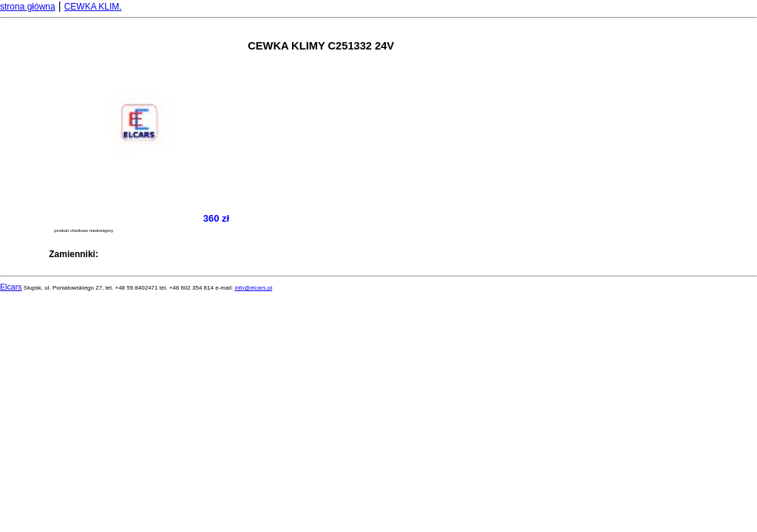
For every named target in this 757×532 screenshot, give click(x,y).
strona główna (28, 7)
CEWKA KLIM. (93, 7)
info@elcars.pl (253, 288)
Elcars (11, 287)
